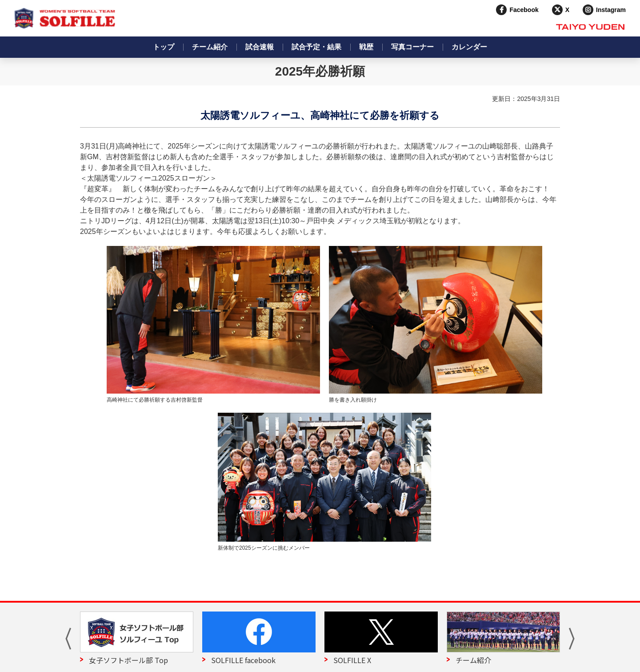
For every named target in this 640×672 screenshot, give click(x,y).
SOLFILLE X (352, 660)
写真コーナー (412, 47)
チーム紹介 (210, 47)
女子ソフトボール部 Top (128, 660)
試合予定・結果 (316, 47)
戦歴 (366, 47)
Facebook (524, 10)
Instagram (611, 10)
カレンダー (469, 47)
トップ (164, 47)
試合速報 (260, 47)
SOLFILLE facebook (243, 660)
